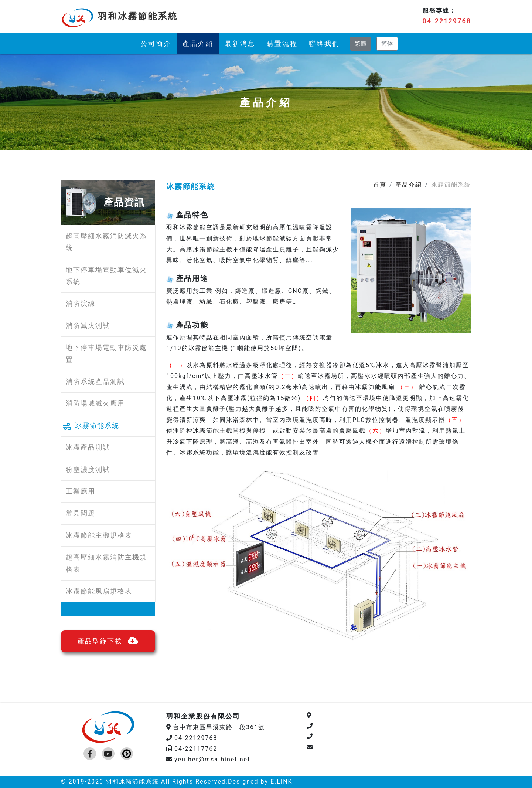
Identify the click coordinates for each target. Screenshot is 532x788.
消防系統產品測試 (95, 381)
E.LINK (282, 782)
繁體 (361, 43)
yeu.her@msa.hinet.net (208, 759)
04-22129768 (447, 21)
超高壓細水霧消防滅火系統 (106, 242)
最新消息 (240, 43)
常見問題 (81, 513)
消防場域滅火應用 (95, 403)
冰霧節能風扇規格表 (99, 591)
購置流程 (282, 43)
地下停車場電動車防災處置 (106, 353)
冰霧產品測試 (88, 447)
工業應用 (81, 491)
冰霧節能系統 (97, 425)
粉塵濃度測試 (88, 469)
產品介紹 (198, 43)
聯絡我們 (324, 43)
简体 (387, 43)
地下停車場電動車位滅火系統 (106, 276)
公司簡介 (156, 43)
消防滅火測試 (88, 326)
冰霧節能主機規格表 (99, 535)
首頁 (380, 185)
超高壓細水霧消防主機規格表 (106, 563)
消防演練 (81, 303)
